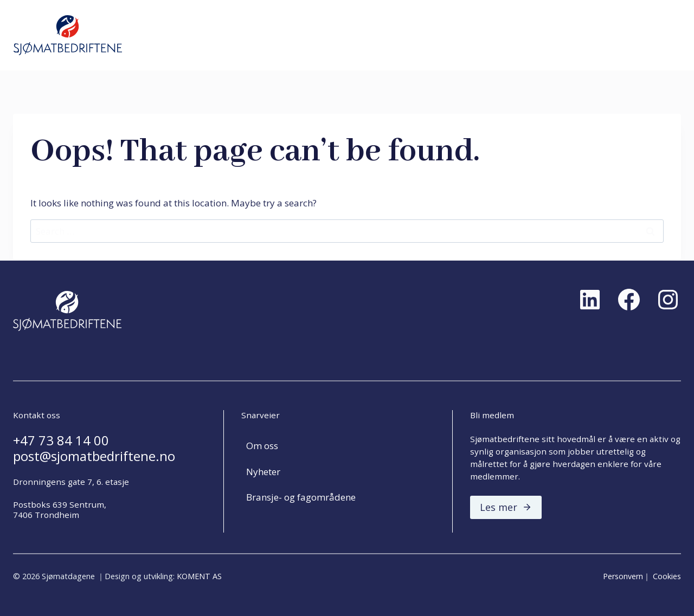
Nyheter (263, 472)
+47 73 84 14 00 (61, 440)
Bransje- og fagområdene (301, 497)
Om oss (262, 446)
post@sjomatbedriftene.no (94, 456)
